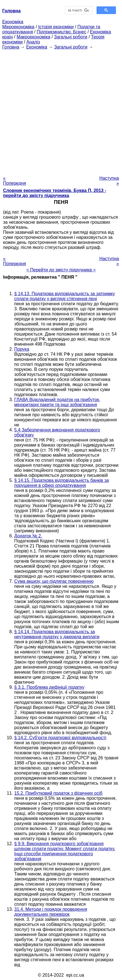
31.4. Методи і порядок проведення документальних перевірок (51, 912)
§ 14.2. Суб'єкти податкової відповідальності (60, 738)
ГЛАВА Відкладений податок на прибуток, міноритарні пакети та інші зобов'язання (57, 402)
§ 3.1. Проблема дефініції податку (49, 687)
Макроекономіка (33, 37)
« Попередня (15, 181)
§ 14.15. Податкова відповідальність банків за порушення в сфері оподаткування (62, 483)
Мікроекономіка (18, 27)
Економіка (13, 22)
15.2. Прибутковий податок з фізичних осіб (58, 793)
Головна (11, 47)
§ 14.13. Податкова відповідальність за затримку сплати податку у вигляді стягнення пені (65, 296)
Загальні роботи (70, 37)
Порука (22, 349)
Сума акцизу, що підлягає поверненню (54, 581)
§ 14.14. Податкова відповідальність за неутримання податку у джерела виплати (57, 634)
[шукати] (78, 10)
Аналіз (33, 42)
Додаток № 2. (28, 536)
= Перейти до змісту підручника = (61, 270)
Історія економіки (56, 27)
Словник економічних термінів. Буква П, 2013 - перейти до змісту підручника (55, 193)
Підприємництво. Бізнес (61, 32)
